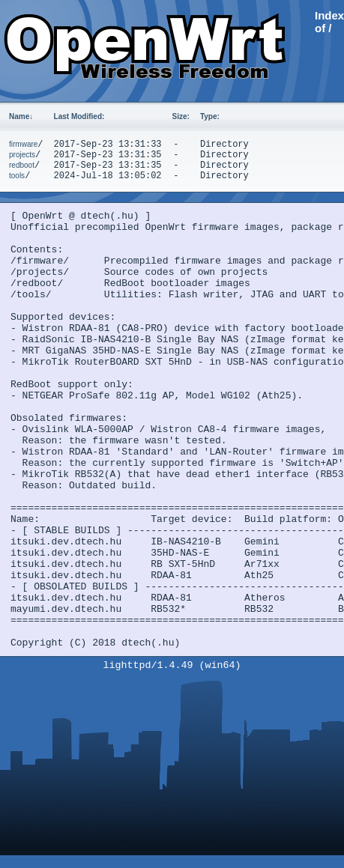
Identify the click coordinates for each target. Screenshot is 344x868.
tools (17, 176)
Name (21, 116)
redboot (22, 165)
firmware (23, 144)
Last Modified (79, 116)
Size (181, 116)
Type (210, 116)
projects (22, 155)
